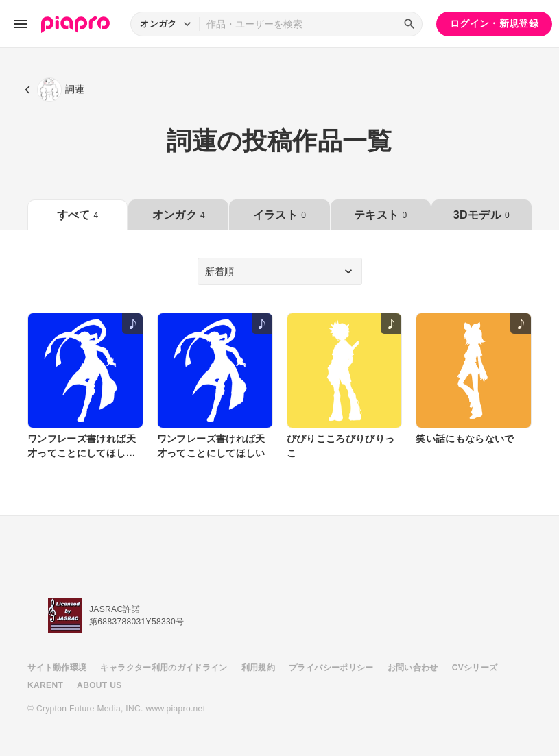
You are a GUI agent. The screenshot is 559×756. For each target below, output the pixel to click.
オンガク (179, 215)
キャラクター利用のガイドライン (164, 668)
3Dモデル (481, 215)
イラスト (279, 215)
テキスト (380, 215)
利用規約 (258, 668)
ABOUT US (99, 685)
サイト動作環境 (57, 668)
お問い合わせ (413, 668)
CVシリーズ (475, 668)
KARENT (45, 685)
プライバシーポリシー (331, 668)
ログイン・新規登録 (494, 23)
